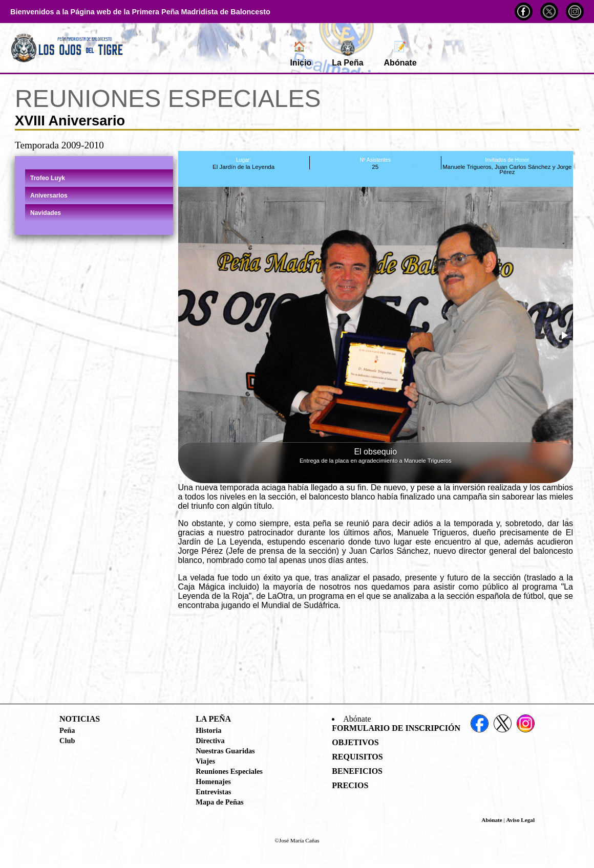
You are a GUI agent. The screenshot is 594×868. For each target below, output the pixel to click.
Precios (350, 785)
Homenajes (213, 782)
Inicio (301, 54)
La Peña (347, 54)
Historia (208, 730)
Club (67, 741)
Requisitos (357, 757)
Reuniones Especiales (229, 771)
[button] (564, 335)
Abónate (400, 54)
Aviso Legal (521, 820)
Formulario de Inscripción (396, 728)
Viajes (205, 761)
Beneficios (357, 771)
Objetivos (355, 742)
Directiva (210, 741)
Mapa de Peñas (220, 802)
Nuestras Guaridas (225, 751)
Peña (67, 730)
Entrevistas (213, 792)
